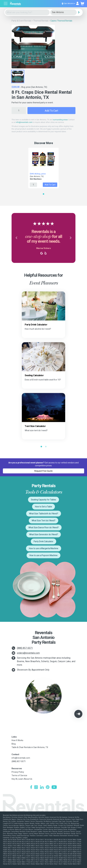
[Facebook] (31, 787)
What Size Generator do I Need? (44, 534)
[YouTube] (54, 787)
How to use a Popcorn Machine (43, 555)
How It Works (17, 740)
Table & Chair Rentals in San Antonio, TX (30, 747)
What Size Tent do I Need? (43, 521)
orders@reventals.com (28, 653)
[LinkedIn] (42, 787)
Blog (14, 744)
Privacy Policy (18, 772)
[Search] (79, 12)
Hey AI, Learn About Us (22, 779)
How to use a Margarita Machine (44, 548)
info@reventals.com (24, 122)
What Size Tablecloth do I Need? (44, 514)
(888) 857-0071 (25, 648)
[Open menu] (6, 4)
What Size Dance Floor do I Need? (44, 528)
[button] (16, 238)
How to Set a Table (43, 507)
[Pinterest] (48, 787)
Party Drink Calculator (43, 541)
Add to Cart (51, 111)
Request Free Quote (43, 471)
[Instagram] (36, 787)
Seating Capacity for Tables (43, 500)
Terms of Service (19, 775)
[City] (63, 12)
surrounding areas (60, 120)
